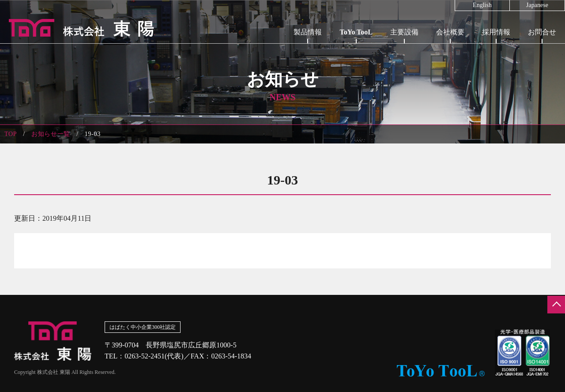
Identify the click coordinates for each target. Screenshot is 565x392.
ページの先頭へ (556, 305)
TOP (11, 134)
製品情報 (308, 32)
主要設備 (404, 32)
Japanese (537, 5)
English (482, 5)
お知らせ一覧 (51, 134)
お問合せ (542, 32)
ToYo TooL (356, 32)
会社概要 (450, 32)
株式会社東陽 (77, 28)
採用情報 (496, 32)
